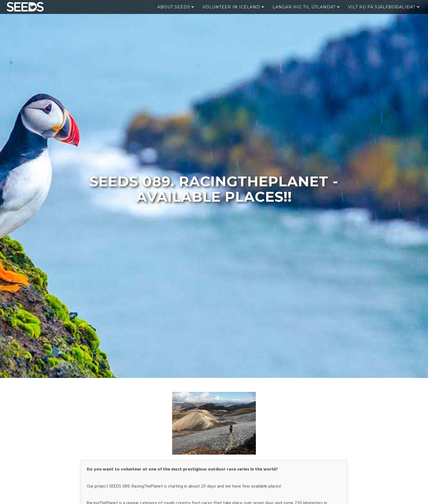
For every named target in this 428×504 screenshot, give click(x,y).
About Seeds (176, 7)
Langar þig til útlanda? (306, 7)
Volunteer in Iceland (233, 7)
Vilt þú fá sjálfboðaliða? (384, 7)
